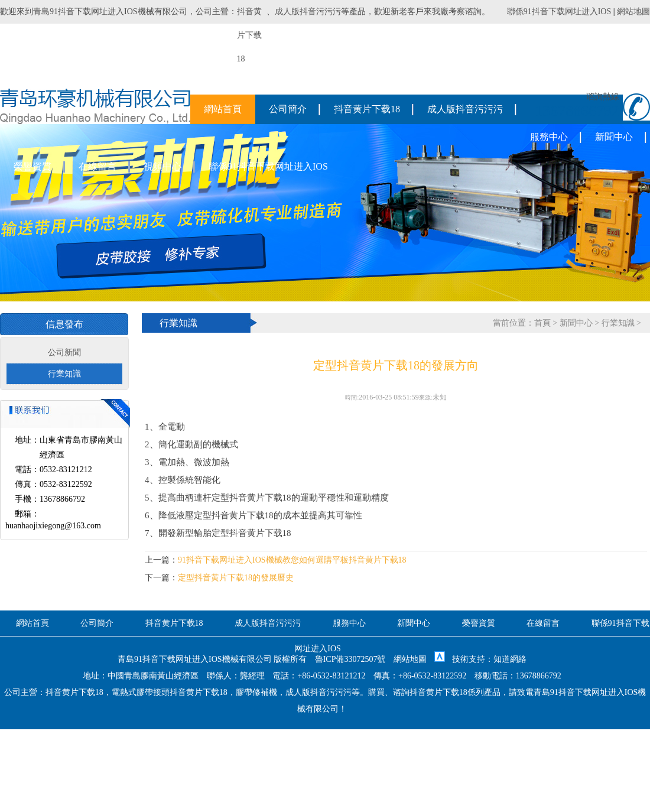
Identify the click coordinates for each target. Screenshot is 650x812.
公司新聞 (64, 353)
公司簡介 (288, 109)
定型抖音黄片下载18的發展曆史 (236, 578)
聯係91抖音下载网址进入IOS (559, 12)
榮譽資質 (32, 166)
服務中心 (549, 137)
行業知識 (64, 374)
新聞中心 (614, 137)
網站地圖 (633, 12)
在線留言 (97, 166)
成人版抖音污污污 (308, 12)
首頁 (542, 323)
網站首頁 (223, 109)
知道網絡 (510, 659)
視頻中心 (162, 166)
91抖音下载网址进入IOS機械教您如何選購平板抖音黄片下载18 (292, 560)
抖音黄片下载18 (367, 109)
